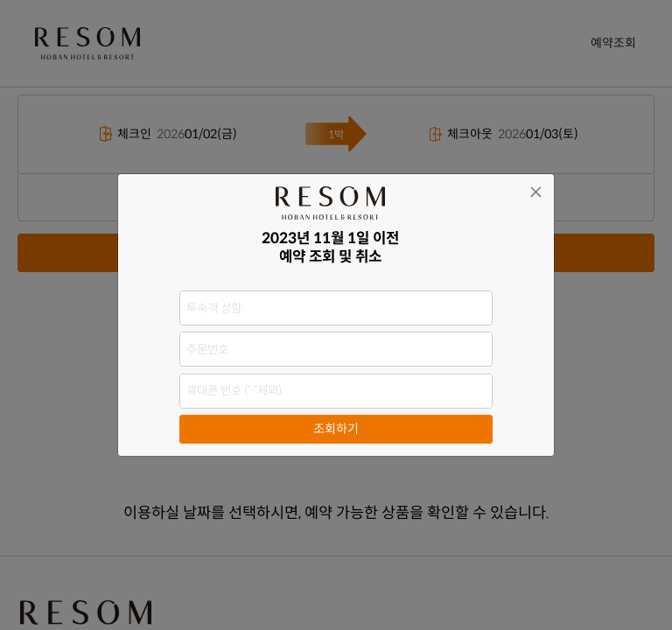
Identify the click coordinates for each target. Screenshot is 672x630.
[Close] (536, 192)
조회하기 (336, 429)
